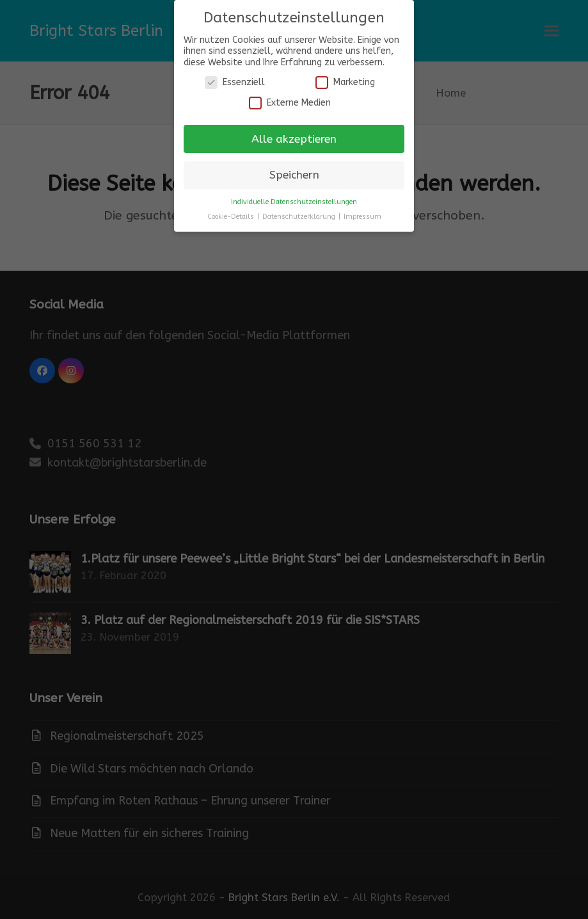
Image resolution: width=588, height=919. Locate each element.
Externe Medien (290, 103)
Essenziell (235, 82)
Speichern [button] (294, 175)
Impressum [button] (362, 217)
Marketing (345, 82)
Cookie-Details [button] (232, 217)
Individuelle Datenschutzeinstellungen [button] (294, 202)
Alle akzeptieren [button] (294, 139)
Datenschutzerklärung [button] (300, 217)
